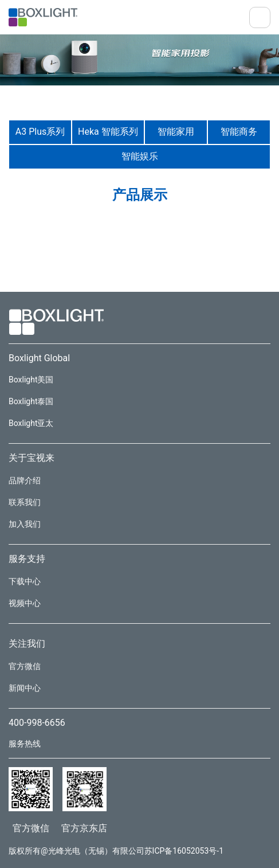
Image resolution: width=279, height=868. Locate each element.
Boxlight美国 (31, 380)
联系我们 (25, 502)
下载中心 (25, 581)
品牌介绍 (25, 480)
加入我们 (25, 524)
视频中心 (25, 603)
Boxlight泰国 (31, 401)
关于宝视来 (32, 458)
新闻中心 (25, 688)
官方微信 (25, 666)
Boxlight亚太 (31, 423)
